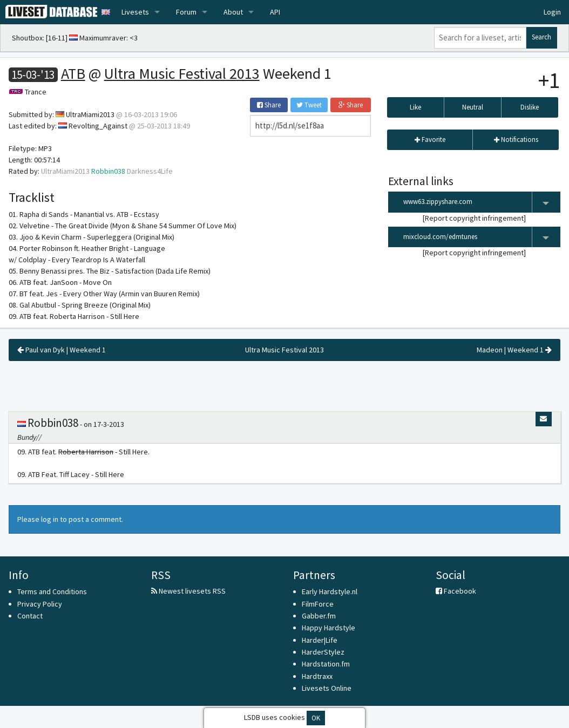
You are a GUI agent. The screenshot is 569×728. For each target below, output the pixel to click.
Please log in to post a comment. (70, 519)
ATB (73, 73)
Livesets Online (327, 688)
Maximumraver (103, 38)
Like (415, 107)
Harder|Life (320, 640)
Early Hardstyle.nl (330, 591)
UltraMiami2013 (90, 114)
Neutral (473, 107)
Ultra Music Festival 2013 (182, 73)
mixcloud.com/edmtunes (482, 237)
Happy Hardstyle (328, 628)
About (233, 12)
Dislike (530, 107)
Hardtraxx (317, 676)
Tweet (309, 105)
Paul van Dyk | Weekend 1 (62, 350)
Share (269, 105)
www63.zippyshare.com (482, 202)
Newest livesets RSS (188, 591)
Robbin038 (108, 171)
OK (316, 718)
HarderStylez (323, 652)
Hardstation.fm (326, 664)
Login (552, 12)
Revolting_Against (98, 126)
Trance (36, 92)
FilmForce (318, 604)
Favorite (430, 140)
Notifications (516, 140)
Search (541, 37)
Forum (186, 12)
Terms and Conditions (52, 591)
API (275, 12)
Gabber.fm (319, 616)
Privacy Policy (40, 604)
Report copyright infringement (474, 218)
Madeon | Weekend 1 (514, 350)
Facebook (456, 591)
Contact (30, 616)
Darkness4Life (150, 171)
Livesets (135, 12)
